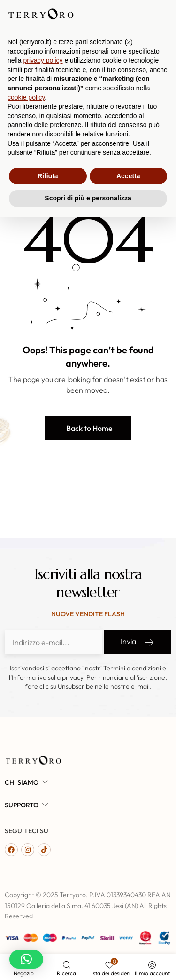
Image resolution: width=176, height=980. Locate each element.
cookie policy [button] (26, 860)
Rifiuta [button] (48, 939)
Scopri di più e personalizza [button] (88, 961)
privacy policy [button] (43, 823)
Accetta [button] (128, 939)
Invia (138, 642)
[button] (88, 428)
